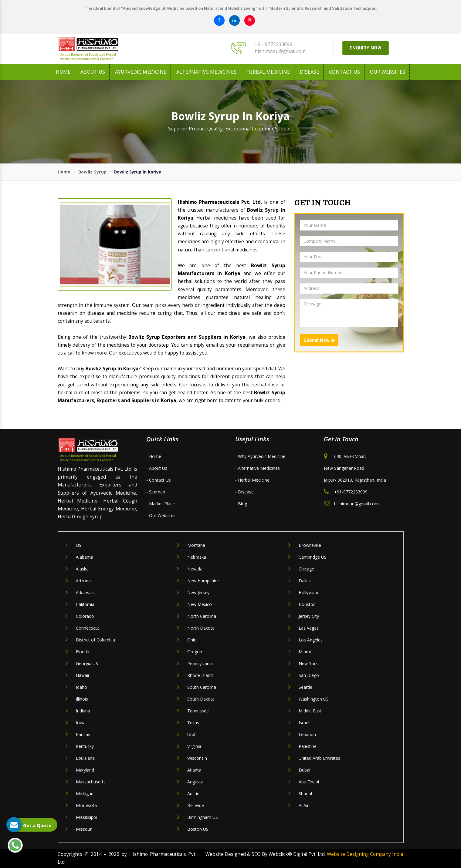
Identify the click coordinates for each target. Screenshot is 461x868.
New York (308, 663)
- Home (154, 456)
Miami (305, 652)
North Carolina (202, 616)
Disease (309, 72)
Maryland (85, 770)
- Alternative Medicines (258, 468)
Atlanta (194, 770)
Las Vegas (309, 628)
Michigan (85, 794)
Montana (196, 545)
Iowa (81, 723)
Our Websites (388, 72)
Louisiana (85, 758)
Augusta (195, 782)
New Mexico (200, 604)
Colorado (85, 616)
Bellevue (196, 805)
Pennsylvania (200, 663)
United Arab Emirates (319, 758)
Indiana (83, 711)
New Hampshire (203, 581)
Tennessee (198, 711)
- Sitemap (156, 492)
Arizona (83, 581)
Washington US (314, 699)
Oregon (195, 652)
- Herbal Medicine (252, 480)
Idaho (81, 687)
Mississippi (86, 817)
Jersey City (309, 616)
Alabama (85, 557)
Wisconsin (197, 758)
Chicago (307, 569)
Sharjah (306, 794)
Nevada (195, 569)
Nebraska (197, 557)
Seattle (305, 687)
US (79, 545)
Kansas (83, 734)
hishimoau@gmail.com (280, 51)
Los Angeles (311, 640)
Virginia (194, 746)
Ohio (192, 640)
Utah (192, 734)
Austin (193, 794)
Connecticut (88, 628)
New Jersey (198, 592)
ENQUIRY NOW (366, 48)
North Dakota (201, 628)
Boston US (198, 829)
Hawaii (82, 675)
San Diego (309, 675)
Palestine (308, 746)
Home (63, 72)
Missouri (84, 829)
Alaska (82, 569)
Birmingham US (203, 817)
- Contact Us (159, 480)
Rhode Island (200, 675)
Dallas (305, 581)
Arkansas (85, 592)
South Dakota (201, 699)
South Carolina (202, 687)
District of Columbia (95, 640)
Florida (83, 652)
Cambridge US (313, 557)
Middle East (310, 711)
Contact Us (344, 72)
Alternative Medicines (206, 72)
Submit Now (319, 340)
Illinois (82, 699)
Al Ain (304, 805)
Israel (304, 723)
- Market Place (161, 504)
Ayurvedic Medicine (141, 72)
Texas (193, 723)
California (85, 604)
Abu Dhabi (309, 782)
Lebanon (307, 734)
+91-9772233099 (273, 44)
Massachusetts (91, 782)
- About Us (157, 468)
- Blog (241, 504)
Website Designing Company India (365, 854)
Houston (307, 604)
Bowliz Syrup (93, 172)
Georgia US (87, 663)
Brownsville (310, 545)
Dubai (304, 770)
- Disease (244, 492)
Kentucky (85, 746)
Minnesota (86, 805)
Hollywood (309, 592)
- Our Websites (161, 515)
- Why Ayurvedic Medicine (260, 456)
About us (93, 72)
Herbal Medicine (268, 72)
